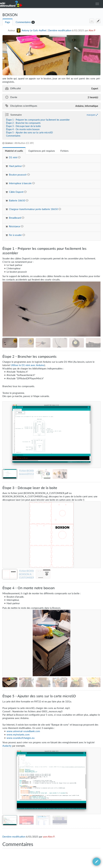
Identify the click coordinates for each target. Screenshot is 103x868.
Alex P (92, 30)
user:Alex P (49, 837)
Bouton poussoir (18, 175)
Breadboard (15, 218)
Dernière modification (60, 30)
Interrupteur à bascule (20, 183)
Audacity (7, 746)
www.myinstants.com (18, 735)
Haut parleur (15, 166)
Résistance (15, 226)
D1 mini (13, 157)
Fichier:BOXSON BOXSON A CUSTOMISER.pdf (29, 574)
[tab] (14, 151)
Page (8, 22)
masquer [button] (91, 115)
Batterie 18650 (17, 201)
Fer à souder (15, 235)
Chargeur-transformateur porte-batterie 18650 (33, 209)
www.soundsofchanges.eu (21, 738)
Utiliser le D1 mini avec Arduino (28, 365)
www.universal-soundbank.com (23, 731)
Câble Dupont (16, 192)
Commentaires (23, 22)
